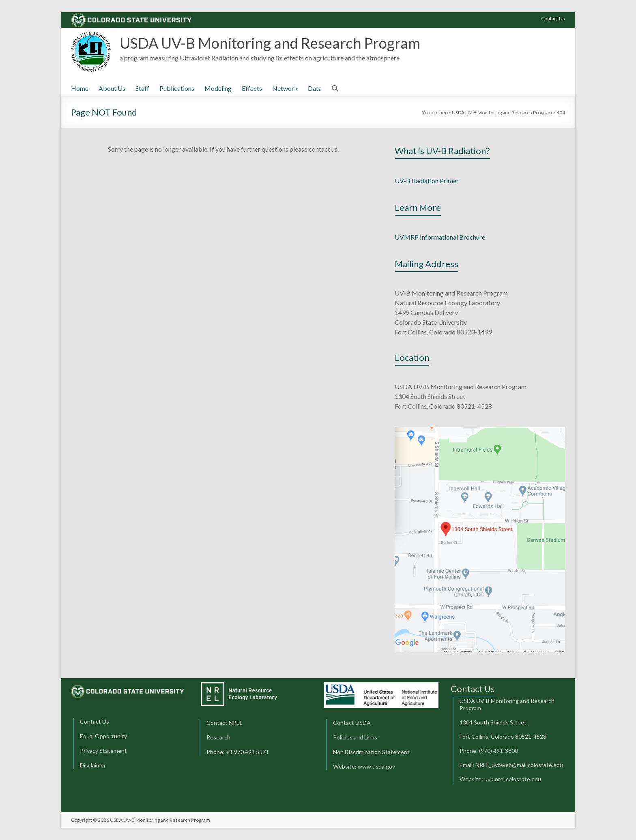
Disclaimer (93, 765)
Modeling (218, 88)
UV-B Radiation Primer (427, 181)
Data (315, 88)
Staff (142, 88)
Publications (177, 88)
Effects (252, 88)
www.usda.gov (376, 766)
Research (218, 737)
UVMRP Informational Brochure (440, 237)
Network (285, 88)
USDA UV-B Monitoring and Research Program (270, 43)
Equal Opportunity (103, 736)
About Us (112, 88)
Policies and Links (355, 737)
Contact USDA (352, 723)
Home (80, 88)
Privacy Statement (103, 751)
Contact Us (553, 18)
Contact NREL (225, 723)
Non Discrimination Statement (371, 752)
